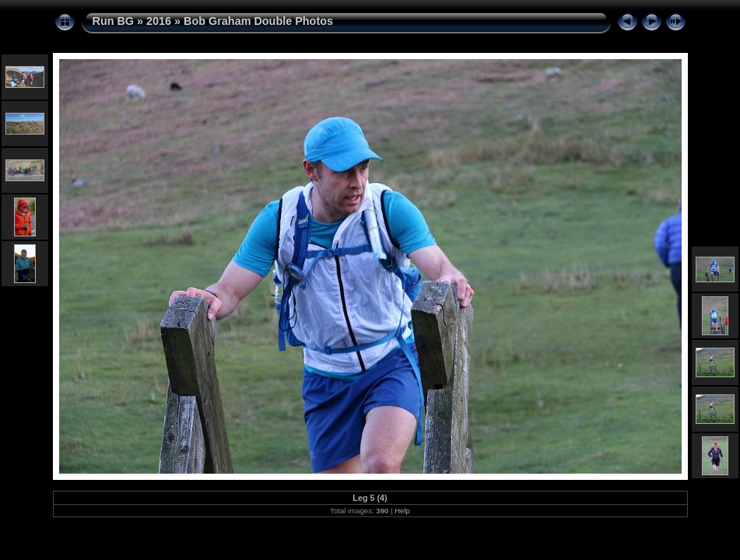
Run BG (114, 21)
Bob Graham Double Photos (258, 21)
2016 (159, 21)
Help (402, 511)
